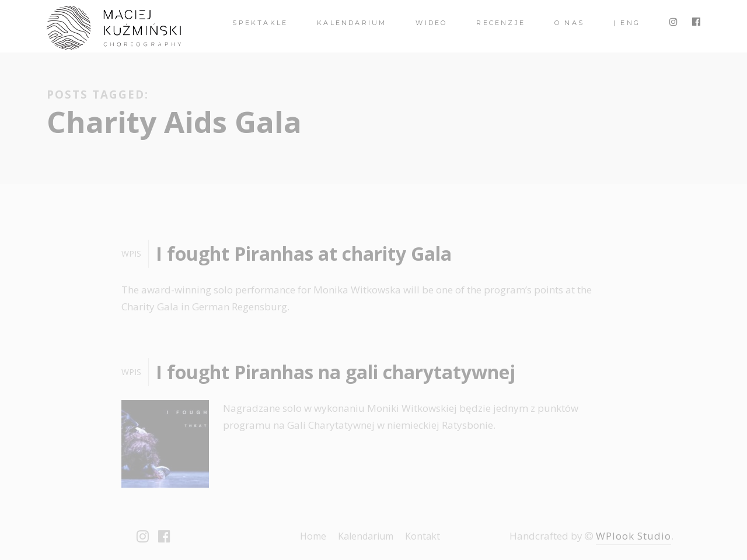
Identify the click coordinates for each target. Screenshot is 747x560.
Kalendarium (352, 23)
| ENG (627, 23)
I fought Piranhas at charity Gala (304, 253)
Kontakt (423, 536)
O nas (569, 23)
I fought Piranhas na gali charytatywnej (336, 372)
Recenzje (501, 23)
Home (313, 536)
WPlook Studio (633, 536)
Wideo (431, 23)
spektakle (260, 23)
